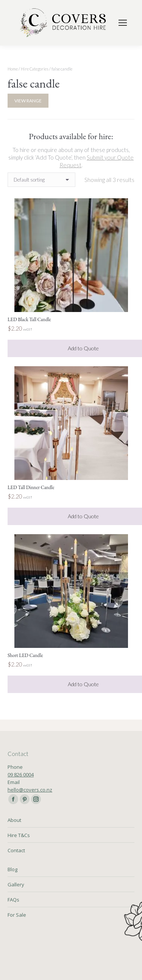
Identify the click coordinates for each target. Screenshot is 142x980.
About (14, 820)
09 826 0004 (21, 775)
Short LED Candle (25, 655)
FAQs (13, 900)
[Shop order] (41, 180)
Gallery (16, 884)
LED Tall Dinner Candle (31, 487)
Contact (16, 850)
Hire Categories (35, 69)
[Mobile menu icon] (123, 23)
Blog (12, 869)
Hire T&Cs (19, 835)
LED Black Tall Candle (29, 319)
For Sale (17, 915)
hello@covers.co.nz (30, 790)
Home (13, 69)
